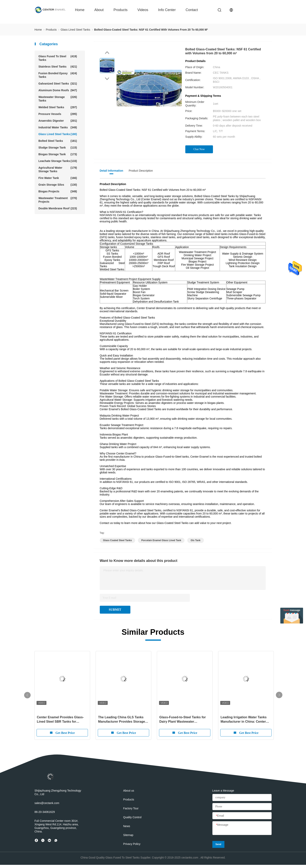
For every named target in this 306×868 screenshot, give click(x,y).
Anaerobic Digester (58, 121)
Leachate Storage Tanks (58, 161)
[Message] (242, 828)
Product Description (141, 171)
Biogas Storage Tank (58, 154)
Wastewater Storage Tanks (58, 99)
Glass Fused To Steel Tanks (58, 58)
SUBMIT (115, 610)
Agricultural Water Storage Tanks (58, 169)
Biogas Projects (58, 191)
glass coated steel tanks (118, 540)
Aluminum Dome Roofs (58, 90)
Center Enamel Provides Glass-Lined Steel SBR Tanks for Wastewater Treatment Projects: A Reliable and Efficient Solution (61, 720)
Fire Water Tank (58, 178)
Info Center (167, 10)
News (127, 826)
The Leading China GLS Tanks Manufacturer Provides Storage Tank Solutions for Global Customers (122, 720)
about (99, 10)
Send (218, 844)
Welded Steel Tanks (58, 107)
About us (129, 791)
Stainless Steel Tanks (58, 67)
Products (121, 10)
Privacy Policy (132, 844)
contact (192, 10)
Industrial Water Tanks (58, 127)
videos (143, 10)
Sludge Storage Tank (58, 148)
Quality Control (132, 817)
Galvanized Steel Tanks (58, 84)
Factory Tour (131, 808)
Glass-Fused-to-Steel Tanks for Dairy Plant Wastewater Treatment (183, 720)
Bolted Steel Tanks (58, 141)
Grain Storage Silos (58, 185)
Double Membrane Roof (58, 208)
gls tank (196, 540)
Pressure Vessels (58, 114)
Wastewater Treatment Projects (58, 200)
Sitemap (128, 835)
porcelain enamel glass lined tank (161, 540)
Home (80, 10)
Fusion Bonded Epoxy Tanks (58, 75)
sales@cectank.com (47, 803)
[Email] (242, 816)
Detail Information (112, 171)
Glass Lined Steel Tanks (58, 134)
